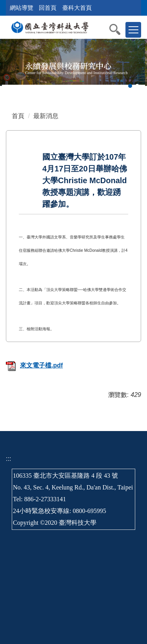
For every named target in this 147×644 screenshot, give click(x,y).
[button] (119, 29)
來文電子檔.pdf (34, 365)
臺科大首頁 (77, 8)
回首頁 (48, 8)
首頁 (18, 116)
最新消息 (46, 116)
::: (8, 459)
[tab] (130, 86)
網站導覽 (22, 8)
